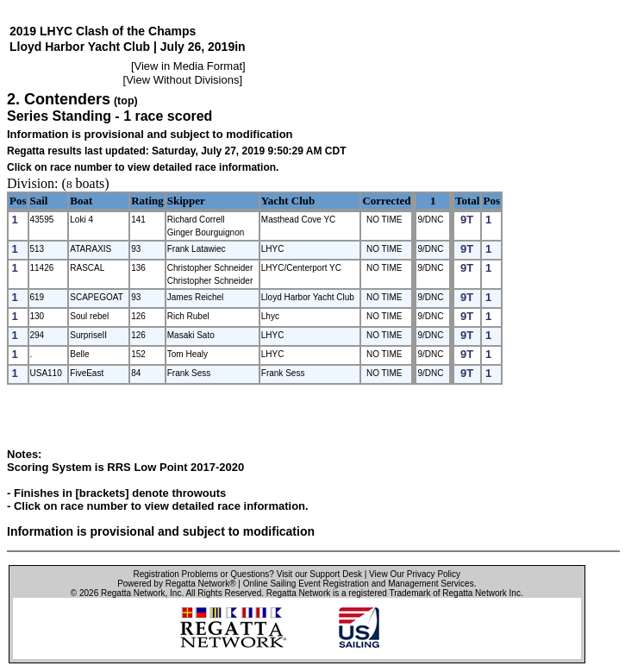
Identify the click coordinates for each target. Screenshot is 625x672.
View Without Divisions (182, 80)
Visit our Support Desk (319, 574)
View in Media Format (188, 66)
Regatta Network (133, 593)
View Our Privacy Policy (415, 574)
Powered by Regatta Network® (176, 584)
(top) (126, 101)
